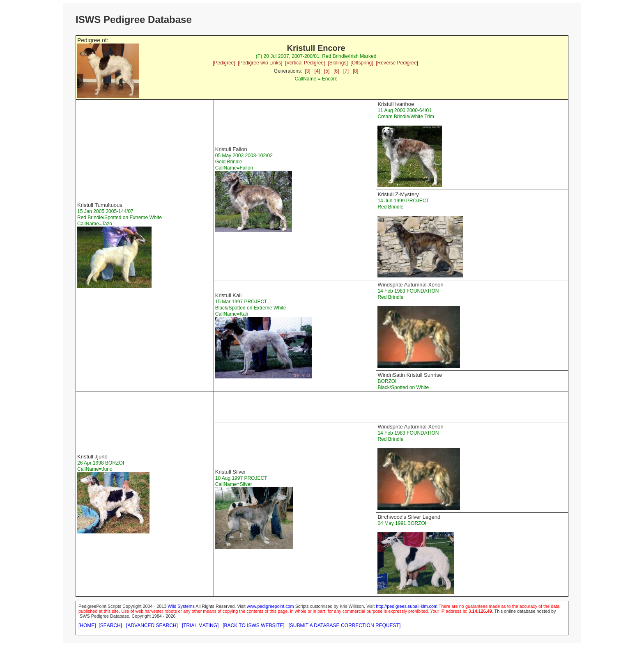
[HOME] (87, 625)
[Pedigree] (224, 63)
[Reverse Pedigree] (397, 63)
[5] (327, 71)
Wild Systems (181, 606)
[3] (307, 71)
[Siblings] (338, 63)
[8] (355, 71)
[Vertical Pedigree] (305, 63)
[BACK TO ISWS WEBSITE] (253, 625)
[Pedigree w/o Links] (260, 63)
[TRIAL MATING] (200, 625)
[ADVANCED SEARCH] (152, 625)
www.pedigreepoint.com (270, 606)
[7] (346, 71)
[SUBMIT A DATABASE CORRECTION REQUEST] (345, 625)
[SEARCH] (110, 625)
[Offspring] (362, 63)
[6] (336, 71)
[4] (317, 71)
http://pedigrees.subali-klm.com (407, 606)
